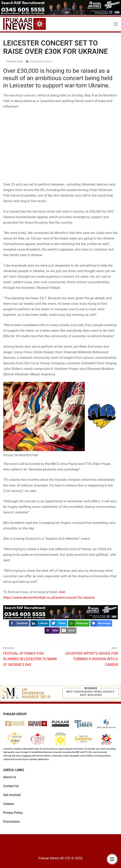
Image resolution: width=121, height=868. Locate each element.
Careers (9, 804)
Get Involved (12, 795)
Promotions (11, 822)
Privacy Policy (13, 813)
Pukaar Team (13, 62)
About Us (10, 777)
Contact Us (11, 786)
